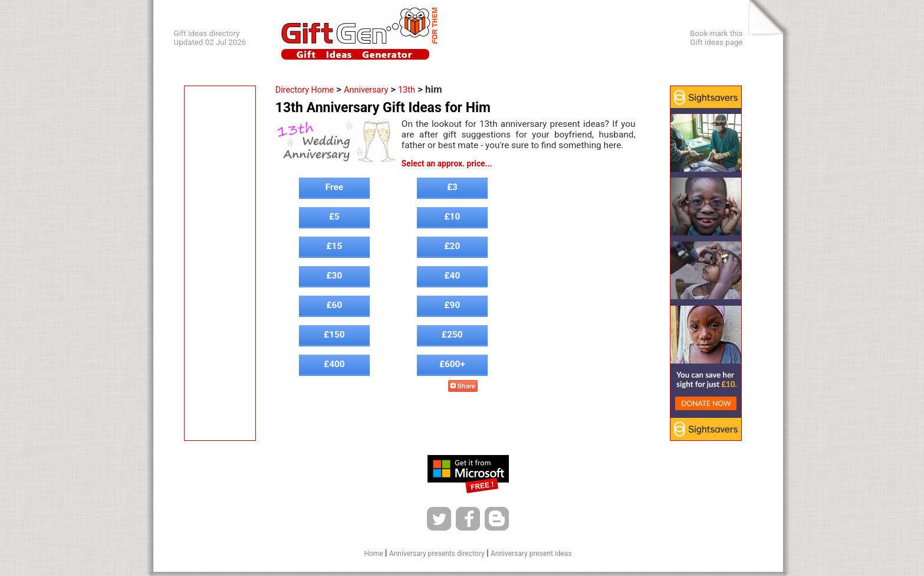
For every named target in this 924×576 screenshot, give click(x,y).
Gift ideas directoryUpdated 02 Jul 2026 (210, 38)
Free (334, 187)
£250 (452, 335)
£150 (334, 335)
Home (373, 554)
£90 (453, 305)
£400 (334, 364)
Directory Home (305, 90)
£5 (334, 217)
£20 (453, 246)
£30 (335, 276)
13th (407, 90)
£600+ (452, 364)
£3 (452, 187)
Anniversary (366, 90)
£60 (335, 305)
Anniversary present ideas (531, 554)
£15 (335, 246)
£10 (453, 217)
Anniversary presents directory (437, 554)
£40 (453, 276)
